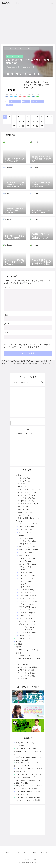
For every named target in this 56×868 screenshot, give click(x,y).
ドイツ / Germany (27, 590)
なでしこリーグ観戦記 (26, 670)
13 (9, 121)
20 (42, 121)
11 (51, 117)
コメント (9, 287)
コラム (14, 48)
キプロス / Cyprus (27, 552)
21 (47, 121)
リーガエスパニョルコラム (28, 504)
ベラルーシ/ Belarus (28, 610)
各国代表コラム (24, 509)
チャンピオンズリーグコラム (28, 48)
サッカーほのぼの (23, 638)
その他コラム (23, 487)
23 (14, 126)
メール (7, 324)
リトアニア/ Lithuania (28, 630)
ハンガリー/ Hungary (28, 598)
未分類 (18, 641)
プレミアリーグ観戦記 (26, 673)
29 (42, 126)
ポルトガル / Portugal (28, 624)
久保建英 (9, 105)
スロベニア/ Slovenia (28, 578)
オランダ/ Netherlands (29, 550)
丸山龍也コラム (24, 507)
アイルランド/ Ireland (28, 524)
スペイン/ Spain (26, 573)
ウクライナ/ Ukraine (28, 541)
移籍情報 (19, 644)
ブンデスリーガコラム (26, 501)
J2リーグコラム (24, 481)
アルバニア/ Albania (27, 527)
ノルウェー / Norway (28, 595)
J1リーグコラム (24, 478)
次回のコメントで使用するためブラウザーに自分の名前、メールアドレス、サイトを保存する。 (28, 346)
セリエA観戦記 (23, 664)
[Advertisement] (28, 25)
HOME (8, 853)
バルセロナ (26, 101)
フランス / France (27, 604)
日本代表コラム (24, 515)
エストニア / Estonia (28, 544)
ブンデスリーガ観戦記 (26, 676)
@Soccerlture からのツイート (28, 433)
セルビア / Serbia (26, 581)
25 (23, 126)
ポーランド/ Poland (27, 616)
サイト (7, 333)
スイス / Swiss (25, 561)
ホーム (7, 48)
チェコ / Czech (26, 584)
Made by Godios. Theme (28, 863)
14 (14, 121)
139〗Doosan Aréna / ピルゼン (29, 769)
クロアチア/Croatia (27, 558)
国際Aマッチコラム (25, 512)
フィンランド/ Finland (28, 601)
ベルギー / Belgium (27, 613)
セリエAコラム (23, 484)
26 (28, 126)
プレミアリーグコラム (26, 498)
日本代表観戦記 (24, 679)
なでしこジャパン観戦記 (27, 667)
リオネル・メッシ (38, 101)
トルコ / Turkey (26, 593)
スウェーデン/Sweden (28, 564)
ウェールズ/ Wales (27, 538)
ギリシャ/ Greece (27, 555)
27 (33, 126)
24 (19, 126)
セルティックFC (15, 101)
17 (28, 121)
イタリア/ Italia (26, 530)
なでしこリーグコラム (26, 495)
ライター (17, 853)
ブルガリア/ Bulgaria (28, 607)
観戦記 (18, 647)
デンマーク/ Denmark (28, 587)
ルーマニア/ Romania (28, 633)
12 (5, 121)
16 (23, 121)
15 (19, 121)
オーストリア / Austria (28, 547)
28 (37, 126)
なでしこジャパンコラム (27, 492)
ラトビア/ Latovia (27, 627)
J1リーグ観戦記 (24, 656)
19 (37, 121)
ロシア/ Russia (25, 636)
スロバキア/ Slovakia (28, 575)
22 (51, 121)
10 (47, 117)
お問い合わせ (46, 853)
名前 (6, 315)
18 (33, 121)
